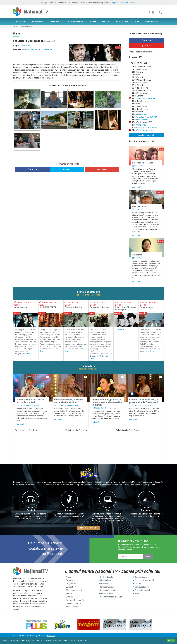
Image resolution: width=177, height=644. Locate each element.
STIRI (137, 21)
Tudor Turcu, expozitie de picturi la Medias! (30, 401)
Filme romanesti (107, 587)
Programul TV (117, 3)
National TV (51, 636)
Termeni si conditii (142, 590)
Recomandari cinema (109, 590)
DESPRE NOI (21, 21)
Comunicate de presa (144, 587)
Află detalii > (83, 641)
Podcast (69, 510)
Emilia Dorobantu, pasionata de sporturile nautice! (69, 401)
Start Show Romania (33, 405)
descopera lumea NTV (88, 369)
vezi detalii (137, 187)
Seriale (69, 594)
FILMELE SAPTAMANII (74, 21)
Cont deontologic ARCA (144, 580)
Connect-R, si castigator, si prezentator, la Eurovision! (144, 401)
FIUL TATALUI (142, 120)
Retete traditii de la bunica (111, 597)
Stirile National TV (73, 603)
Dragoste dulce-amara (143, 163)
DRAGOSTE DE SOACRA (147, 117)
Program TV (71, 584)
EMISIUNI (106, 21)
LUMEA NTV (54, 21)
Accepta (171, 641)
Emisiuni (31, 510)
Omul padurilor (139, 206)
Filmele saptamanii (74, 590)
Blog (108, 510)
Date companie (130, 3)
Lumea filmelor (107, 594)
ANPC (137, 594)
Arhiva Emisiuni (72, 607)
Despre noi (70, 580)
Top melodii (146, 510)
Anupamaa (141, 114)
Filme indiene (106, 580)
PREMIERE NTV (122, 21)
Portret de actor (107, 577)
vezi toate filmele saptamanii (89, 295)
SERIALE (93, 21)
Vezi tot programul (146, 135)
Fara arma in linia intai (146, 130)
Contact (138, 584)
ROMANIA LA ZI (151, 21)
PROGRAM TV (38, 21)
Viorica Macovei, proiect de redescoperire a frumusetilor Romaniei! (107, 402)
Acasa (15, 27)
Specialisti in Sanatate (146, 98)
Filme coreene (106, 584)
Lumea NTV (71, 587)
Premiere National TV (75, 600)
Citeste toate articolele (89, 528)
